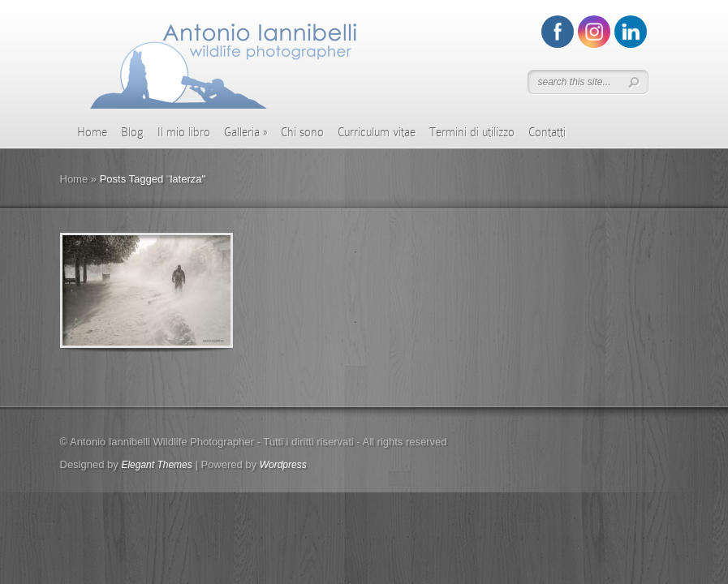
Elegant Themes (156, 465)
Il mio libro (184, 132)
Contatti (547, 132)
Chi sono (302, 132)
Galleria (246, 132)
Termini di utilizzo (472, 132)
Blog (132, 132)
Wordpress (283, 465)
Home (92, 132)
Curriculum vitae (377, 132)
